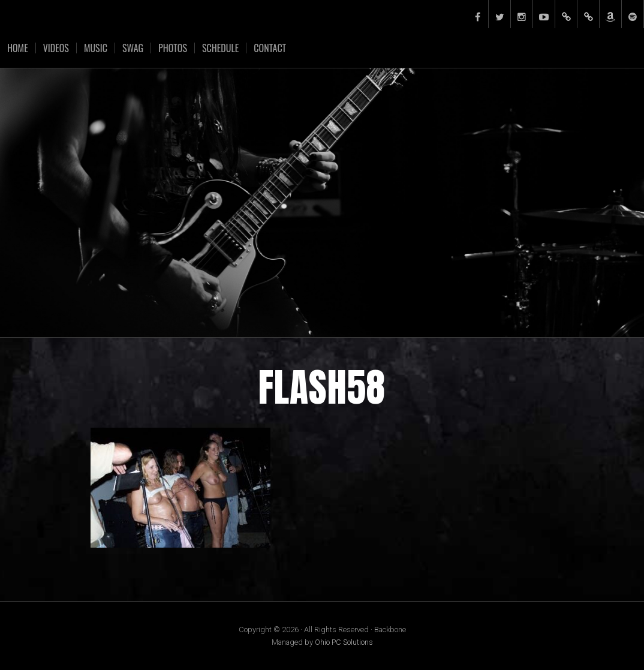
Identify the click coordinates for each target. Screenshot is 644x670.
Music (96, 48)
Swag (133, 48)
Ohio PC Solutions (344, 642)
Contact (270, 48)
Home (18, 48)
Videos (56, 48)
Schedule (220, 48)
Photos (173, 48)
